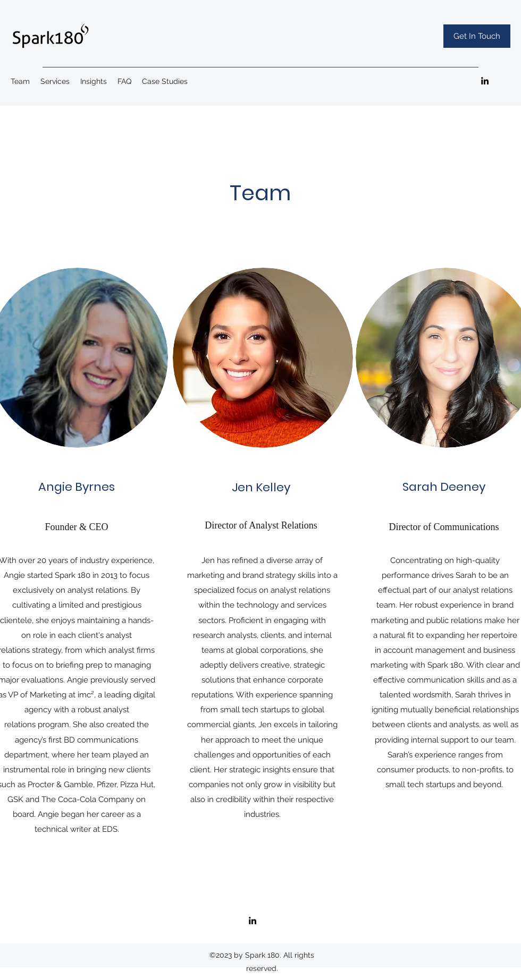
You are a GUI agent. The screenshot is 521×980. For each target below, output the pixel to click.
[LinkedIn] (485, 81)
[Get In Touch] (477, 36)
